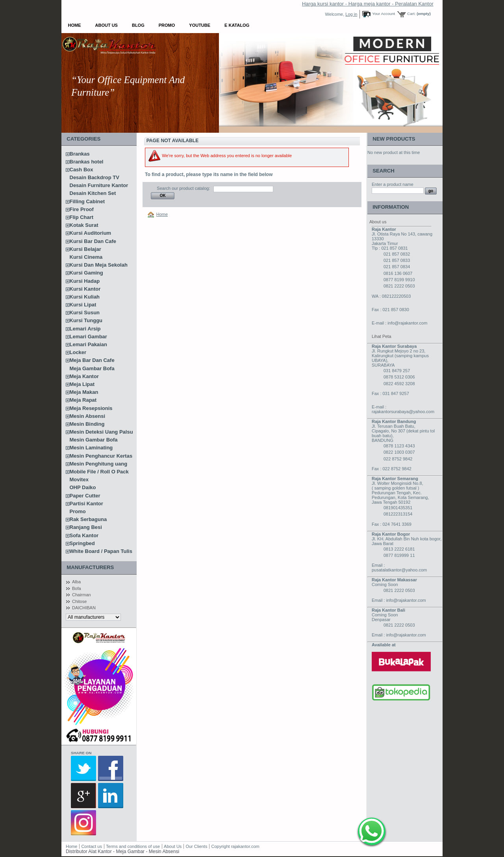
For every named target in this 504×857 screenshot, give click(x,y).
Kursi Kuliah (85, 297)
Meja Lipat (82, 384)
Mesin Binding (87, 424)
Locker (78, 352)
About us (378, 222)
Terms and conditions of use (133, 846)
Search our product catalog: (183, 188)
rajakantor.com (245, 846)
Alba (76, 582)
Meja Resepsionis (91, 408)
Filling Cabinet (87, 201)
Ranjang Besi (86, 527)
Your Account (384, 14)
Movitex (79, 480)
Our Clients (197, 846)
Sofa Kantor (84, 535)
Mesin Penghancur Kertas (101, 456)
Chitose (79, 601)
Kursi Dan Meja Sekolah (99, 265)
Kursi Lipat (83, 305)
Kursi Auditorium (91, 233)
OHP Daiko (83, 487)
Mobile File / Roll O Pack (99, 472)
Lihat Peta (382, 336)
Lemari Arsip (85, 329)
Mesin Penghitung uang (99, 464)
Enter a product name (393, 184)
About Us (107, 25)
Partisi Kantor (86, 504)
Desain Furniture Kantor (99, 185)
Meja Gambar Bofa (92, 368)
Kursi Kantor (85, 289)
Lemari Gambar (88, 337)
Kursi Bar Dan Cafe (93, 241)
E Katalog (237, 25)
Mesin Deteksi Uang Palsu (101, 432)
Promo (167, 25)
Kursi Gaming (86, 273)
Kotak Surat (84, 225)
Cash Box (82, 170)
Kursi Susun (85, 313)
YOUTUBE (200, 25)
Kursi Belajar (85, 249)
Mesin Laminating (91, 448)
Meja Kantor (84, 376)
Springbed (82, 543)
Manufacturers (90, 567)
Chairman (82, 595)
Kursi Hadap (85, 281)
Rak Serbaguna (88, 519)
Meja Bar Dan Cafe (92, 360)
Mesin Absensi (88, 416)
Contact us (92, 846)
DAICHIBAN (84, 608)
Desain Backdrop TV (94, 177)
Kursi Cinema (86, 257)
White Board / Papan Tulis (101, 551)
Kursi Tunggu (86, 320)
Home (75, 25)
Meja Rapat (83, 400)
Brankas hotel (87, 162)
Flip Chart (82, 217)
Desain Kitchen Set (93, 193)
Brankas (80, 154)
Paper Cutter (85, 496)
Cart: (411, 14)
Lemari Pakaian (88, 344)
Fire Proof (82, 209)
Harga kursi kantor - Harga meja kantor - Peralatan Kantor (368, 4)
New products (394, 139)
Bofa (77, 588)
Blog (138, 25)
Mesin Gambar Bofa (94, 440)
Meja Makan (84, 392)
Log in (351, 14)
